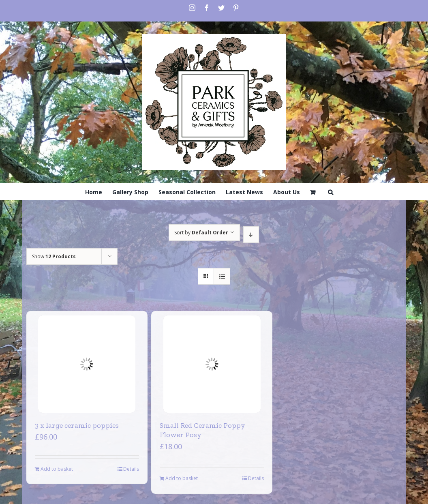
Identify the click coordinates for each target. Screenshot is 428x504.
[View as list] (222, 276)
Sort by (201, 233)
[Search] (331, 191)
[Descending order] (251, 235)
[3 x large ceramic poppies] (87, 364)
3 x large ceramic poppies (77, 425)
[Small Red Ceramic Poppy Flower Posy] (212, 364)
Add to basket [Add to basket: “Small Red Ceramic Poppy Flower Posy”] (182, 478)
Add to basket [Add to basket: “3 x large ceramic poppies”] (57, 469)
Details (131, 469)
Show (54, 256)
